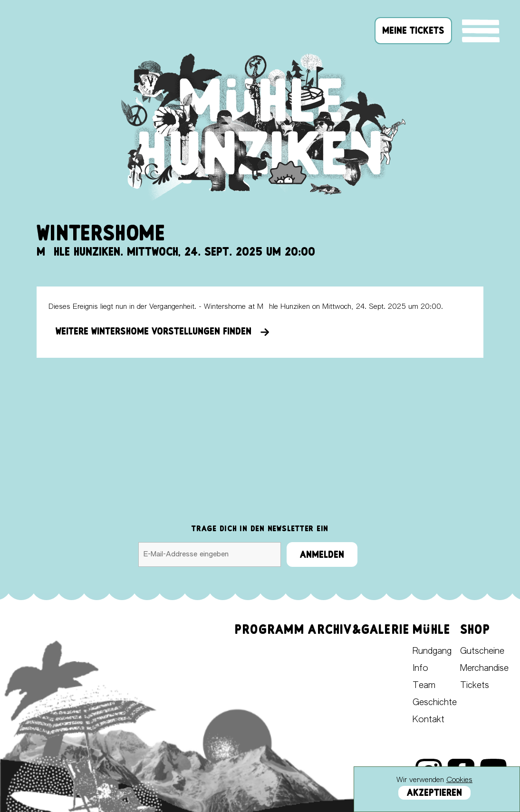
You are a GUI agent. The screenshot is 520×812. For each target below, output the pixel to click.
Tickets (475, 686)
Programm (270, 629)
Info (420, 669)
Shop (475, 629)
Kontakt (429, 720)
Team (424, 686)
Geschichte (435, 703)
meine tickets (413, 30)
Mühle (431, 629)
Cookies (459, 780)
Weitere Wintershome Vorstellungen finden (163, 331)
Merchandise (484, 669)
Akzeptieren (434, 793)
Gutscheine (482, 651)
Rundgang (432, 651)
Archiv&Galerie (359, 629)
